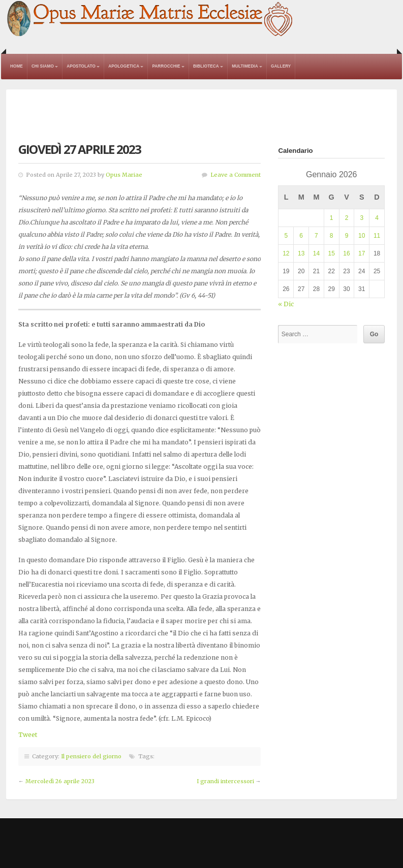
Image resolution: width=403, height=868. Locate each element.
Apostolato (81, 66)
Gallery (281, 66)
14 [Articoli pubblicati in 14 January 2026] (316, 253)
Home (17, 66)
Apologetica (124, 66)
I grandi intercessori (225, 781)
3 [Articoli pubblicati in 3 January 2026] (362, 218)
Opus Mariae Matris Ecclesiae (150, 19)
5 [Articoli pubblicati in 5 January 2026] (286, 236)
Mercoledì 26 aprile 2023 (60, 781)
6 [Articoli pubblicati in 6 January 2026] (301, 236)
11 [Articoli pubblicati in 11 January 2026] (377, 236)
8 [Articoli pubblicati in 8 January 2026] (332, 236)
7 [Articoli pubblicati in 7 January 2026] (316, 236)
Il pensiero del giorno (91, 756)
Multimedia (245, 66)
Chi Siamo (43, 66)
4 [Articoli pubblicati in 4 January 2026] (377, 218)
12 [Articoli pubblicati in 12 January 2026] (286, 253)
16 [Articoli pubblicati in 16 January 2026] (346, 253)
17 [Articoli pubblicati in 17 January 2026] (362, 253)
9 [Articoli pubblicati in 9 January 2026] (347, 236)
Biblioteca (206, 66)
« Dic (286, 304)
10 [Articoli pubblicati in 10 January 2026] (362, 236)
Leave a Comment (236, 175)
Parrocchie (166, 66)
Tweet (28, 735)
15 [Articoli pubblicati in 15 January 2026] (332, 253)
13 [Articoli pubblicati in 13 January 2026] (301, 253)
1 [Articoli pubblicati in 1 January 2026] (332, 218)
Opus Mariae (124, 175)
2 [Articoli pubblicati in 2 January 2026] (347, 218)
